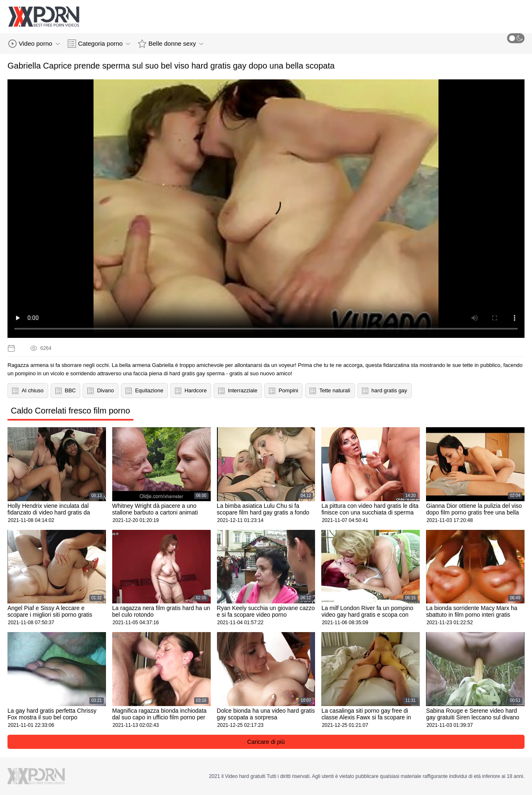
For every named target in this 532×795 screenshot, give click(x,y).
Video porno (34, 44)
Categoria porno (99, 44)
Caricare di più (266, 742)
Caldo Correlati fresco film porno (70, 411)
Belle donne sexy (171, 44)
